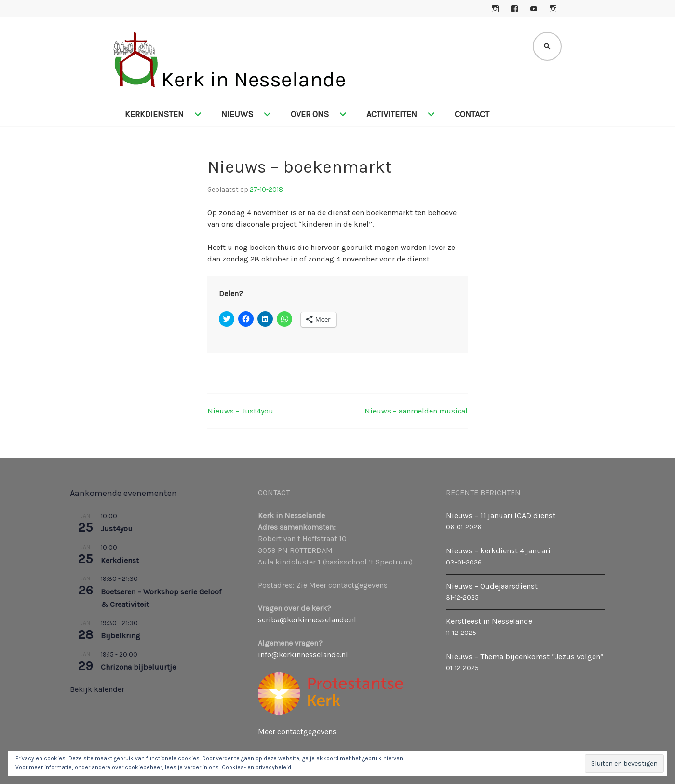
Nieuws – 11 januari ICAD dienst (501, 516)
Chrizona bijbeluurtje (138, 667)
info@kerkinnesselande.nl (303, 654)
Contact (472, 114)
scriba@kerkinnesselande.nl (307, 620)
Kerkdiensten (154, 114)
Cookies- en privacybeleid (256, 767)
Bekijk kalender (97, 689)
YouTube (534, 9)
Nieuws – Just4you (240, 411)
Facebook (514, 9)
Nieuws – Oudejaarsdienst (492, 586)
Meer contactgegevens (297, 732)
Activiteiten (392, 114)
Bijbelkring (121, 636)
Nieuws (237, 114)
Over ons (310, 114)
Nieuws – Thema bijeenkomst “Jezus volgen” (525, 656)
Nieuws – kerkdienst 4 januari (498, 551)
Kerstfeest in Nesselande (489, 621)
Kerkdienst (120, 560)
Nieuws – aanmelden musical (416, 411)
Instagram (495, 9)
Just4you (117, 529)
